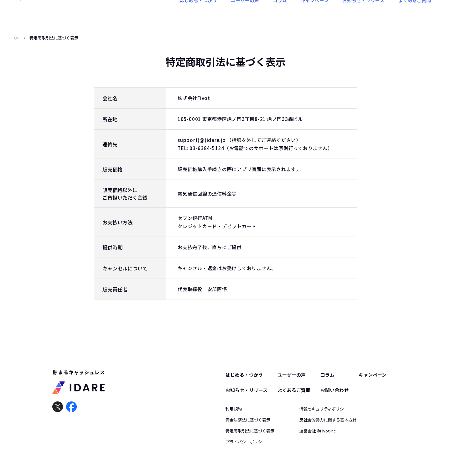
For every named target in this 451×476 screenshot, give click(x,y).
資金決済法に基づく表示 (248, 420)
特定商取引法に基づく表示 (250, 431)
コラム (280, 14)
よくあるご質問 (415, 14)
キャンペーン (315, 14)
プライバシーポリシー (246, 442)
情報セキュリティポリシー (324, 409)
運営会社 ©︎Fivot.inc (318, 431)
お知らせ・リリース (363, 14)
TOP (16, 38)
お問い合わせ (334, 390)
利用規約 (234, 409)
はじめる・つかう (198, 14)
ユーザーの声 (245, 14)
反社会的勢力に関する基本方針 (328, 420)
